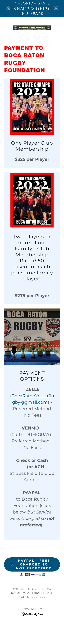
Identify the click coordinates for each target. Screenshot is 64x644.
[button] (8, 28)
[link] (32, 28)
